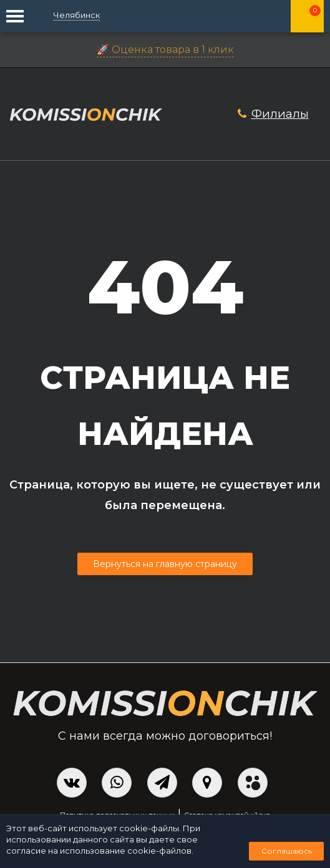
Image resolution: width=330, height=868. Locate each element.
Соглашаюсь (287, 851)
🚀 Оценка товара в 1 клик (165, 50)
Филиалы (280, 114)
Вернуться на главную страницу (165, 564)
